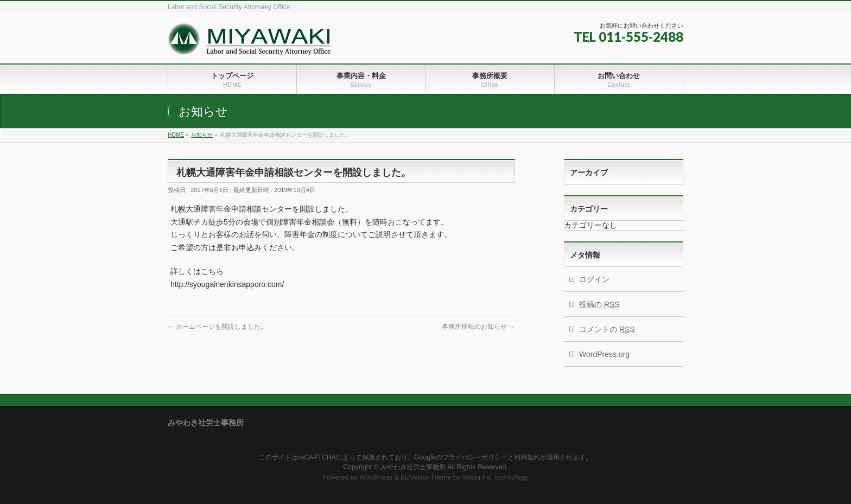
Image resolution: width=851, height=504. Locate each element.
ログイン (594, 279)
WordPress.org (604, 354)
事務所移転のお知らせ (478, 327)
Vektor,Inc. (478, 477)
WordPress (376, 477)
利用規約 (527, 457)
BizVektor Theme (426, 477)
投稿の (599, 304)
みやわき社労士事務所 (413, 467)
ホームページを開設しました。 (217, 327)
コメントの (607, 329)
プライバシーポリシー (475, 457)
